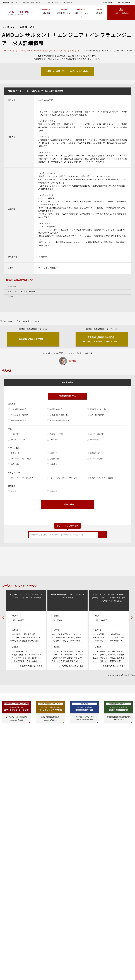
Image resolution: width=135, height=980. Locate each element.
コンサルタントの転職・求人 (20, 51)
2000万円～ (55, 440)
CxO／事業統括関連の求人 (61, 420)
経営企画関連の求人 (19, 420)
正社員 (14, 491)
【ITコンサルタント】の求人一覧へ (120, 676)
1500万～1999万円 (18, 440)
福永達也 (72, 361)
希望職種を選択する (67, 396)
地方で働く (15, 464)
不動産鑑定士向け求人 (98, 409)
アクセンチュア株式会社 (49, 268)
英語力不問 (55, 459)
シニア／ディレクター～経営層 (102, 478)
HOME (4, 51)
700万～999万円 (57, 434)
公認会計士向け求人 (19, 409)
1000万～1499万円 (97, 434)
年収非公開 (94, 440)
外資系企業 (15, 453)
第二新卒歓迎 (95, 453)
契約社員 (54, 491)
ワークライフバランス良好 (21, 459)
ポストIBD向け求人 (97, 415)
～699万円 (15, 434)
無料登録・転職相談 (121, 13)
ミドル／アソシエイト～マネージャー (65, 478)
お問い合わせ (125, 3)
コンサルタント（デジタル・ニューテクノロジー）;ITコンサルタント (58, 51)
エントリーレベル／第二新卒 (22, 478)
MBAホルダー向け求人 (20, 415)
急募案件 (54, 464)
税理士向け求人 (56, 409)
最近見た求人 (108, 3)
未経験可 (54, 453)
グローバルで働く (97, 459)
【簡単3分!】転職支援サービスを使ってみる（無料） (67, 71)
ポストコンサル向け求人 (60, 415)
